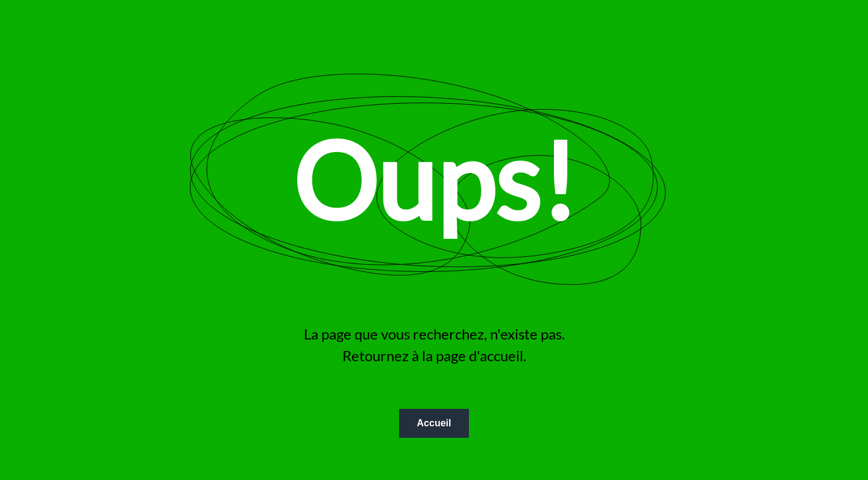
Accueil (434, 423)
